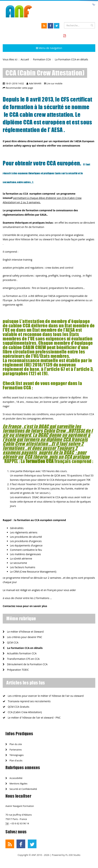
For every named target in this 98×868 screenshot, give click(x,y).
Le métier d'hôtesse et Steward (23, 632)
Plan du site (14, 744)
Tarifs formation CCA (80, 36)
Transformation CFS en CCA (21, 659)
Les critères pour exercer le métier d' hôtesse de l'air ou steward (43, 696)
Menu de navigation (49, 48)
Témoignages (15, 755)
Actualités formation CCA (20, 653)
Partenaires (14, 750)
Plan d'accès (14, 761)
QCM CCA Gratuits (16, 707)
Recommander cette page (19, 88)
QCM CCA (11, 642)
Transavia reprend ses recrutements (27, 701)
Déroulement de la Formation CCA (25, 664)
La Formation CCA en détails (23, 648)
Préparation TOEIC (16, 670)
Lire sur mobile (54, 84)
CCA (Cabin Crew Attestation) (22, 712)
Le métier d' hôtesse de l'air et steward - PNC (32, 718)
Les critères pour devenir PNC (22, 637)
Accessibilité (14, 778)
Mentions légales (16, 784)
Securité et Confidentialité (21, 789)
